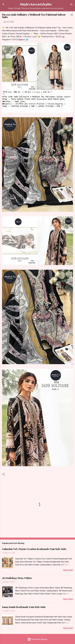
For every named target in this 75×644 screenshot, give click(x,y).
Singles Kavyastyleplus (36, 4)
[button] (72, 15)
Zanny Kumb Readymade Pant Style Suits (24, 607)
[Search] (72, 5)
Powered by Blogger (37, 639)
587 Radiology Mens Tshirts (17, 578)
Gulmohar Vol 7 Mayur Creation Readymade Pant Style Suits (34, 549)
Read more (68, 570)
